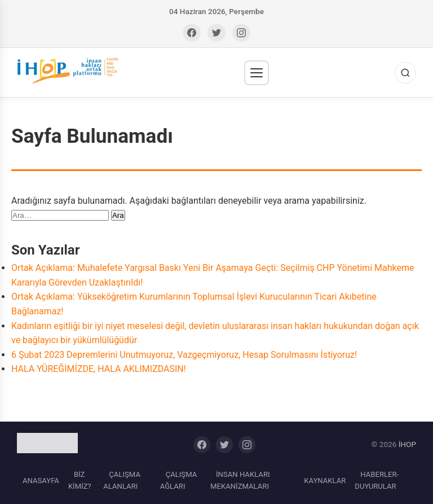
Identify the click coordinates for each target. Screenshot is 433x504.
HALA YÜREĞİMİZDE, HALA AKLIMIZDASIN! (99, 369)
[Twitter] (216, 33)
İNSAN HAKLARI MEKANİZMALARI (240, 481)
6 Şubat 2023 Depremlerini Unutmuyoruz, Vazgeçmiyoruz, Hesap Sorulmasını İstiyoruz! (184, 355)
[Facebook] (192, 33)
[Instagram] (241, 33)
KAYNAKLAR (325, 481)
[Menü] (257, 73)
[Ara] (405, 73)
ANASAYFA (41, 481)
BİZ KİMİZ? (80, 481)
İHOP (407, 444)
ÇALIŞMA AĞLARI (179, 481)
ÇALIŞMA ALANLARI (122, 481)
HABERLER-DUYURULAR (377, 481)
